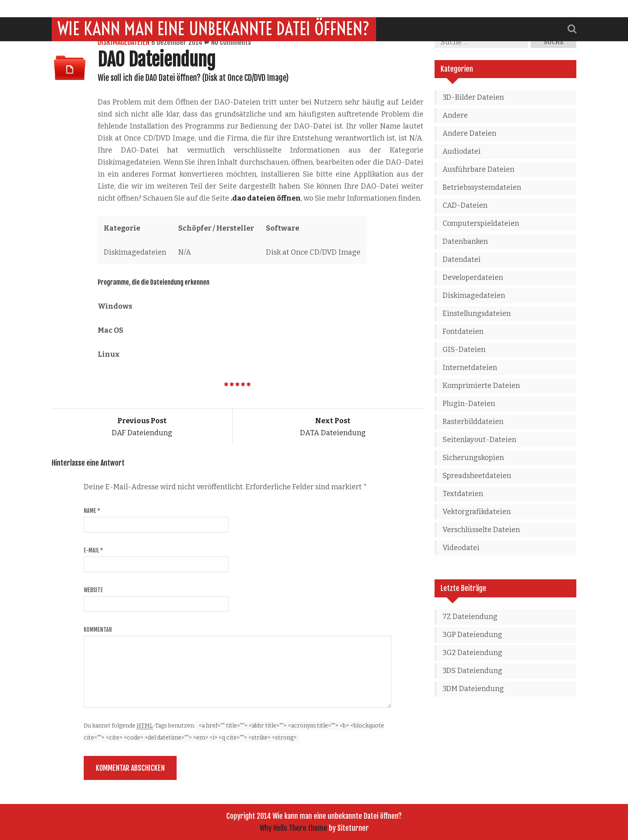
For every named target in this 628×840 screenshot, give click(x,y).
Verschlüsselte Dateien (481, 530)
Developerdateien (473, 277)
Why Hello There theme (293, 828)
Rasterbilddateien (473, 422)
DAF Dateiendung (142, 427)
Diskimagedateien (124, 42)
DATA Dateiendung (333, 427)
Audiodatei (462, 151)
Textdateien (463, 494)
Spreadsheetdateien (477, 476)
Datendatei (462, 259)
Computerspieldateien (481, 223)
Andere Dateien (469, 133)
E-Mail (93, 550)
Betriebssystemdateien (482, 187)
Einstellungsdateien (477, 313)
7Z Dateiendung (470, 617)
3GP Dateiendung (472, 635)
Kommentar (98, 630)
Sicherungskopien (473, 458)
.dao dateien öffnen (266, 198)
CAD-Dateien (465, 205)
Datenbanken (465, 241)
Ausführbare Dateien (478, 169)
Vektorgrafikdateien (477, 512)
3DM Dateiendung (473, 689)
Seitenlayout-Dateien (479, 440)
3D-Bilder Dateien (473, 97)
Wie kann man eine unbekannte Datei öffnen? (214, 12)
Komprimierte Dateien (481, 386)
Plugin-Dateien (469, 404)
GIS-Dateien (464, 350)
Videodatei (461, 548)
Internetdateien (470, 368)
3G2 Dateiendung (472, 653)
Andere (455, 115)
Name (92, 511)
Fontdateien (463, 332)
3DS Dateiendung (472, 671)
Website (93, 590)
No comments (231, 42)
